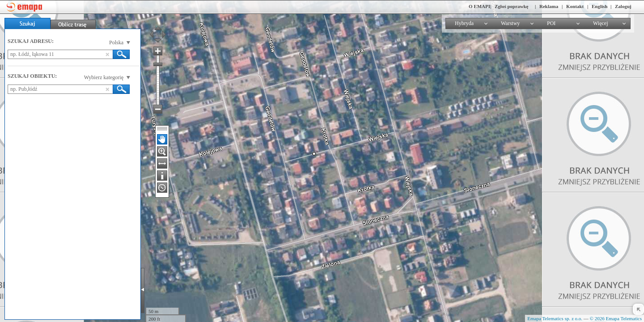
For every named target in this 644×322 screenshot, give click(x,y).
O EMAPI (479, 6)
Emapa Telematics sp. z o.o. (555, 318)
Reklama (549, 6)
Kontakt (575, 6)
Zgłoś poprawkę (512, 6)
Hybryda (464, 23)
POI (551, 23)
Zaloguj (623, 6)
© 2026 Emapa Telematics (616, 318)
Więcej (601, 23)
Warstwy (510, 23)
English (600, 6)
